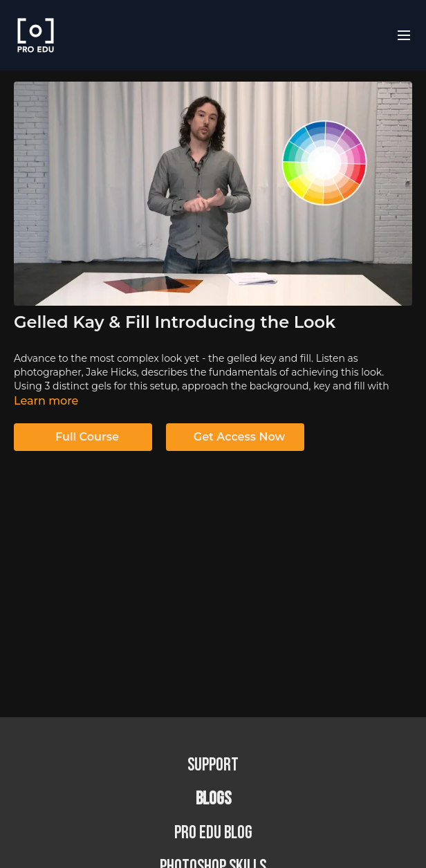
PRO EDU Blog (213, 833)
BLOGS (213, 799)
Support (213, 765)
